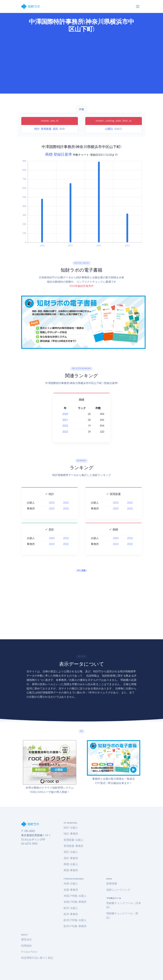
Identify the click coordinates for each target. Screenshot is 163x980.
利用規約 (26, 946)
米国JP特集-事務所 (75, 902)
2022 (65, 426)
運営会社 (26, 940)
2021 (65, 420)
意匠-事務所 (71, 858)
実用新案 (46, 129)
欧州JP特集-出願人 (75, 920)
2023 (65, 432)
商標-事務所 (71, 870)
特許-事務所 (71, 834)
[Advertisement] (81, 62)
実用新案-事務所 (74, 846)
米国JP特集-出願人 (75, 896)
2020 (65, 414)
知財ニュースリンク (118, 890)
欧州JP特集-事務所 (75, 926)
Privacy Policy (29, 952)
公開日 (109, 129)
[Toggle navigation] (138, 6)
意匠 (55, 129)
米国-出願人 (71, 884)
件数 (82, 109)
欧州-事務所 (71, 914)
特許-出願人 (71, 828)
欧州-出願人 (71, 908)
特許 (37, 129)
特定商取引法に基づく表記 (37, 958)
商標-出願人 (71, 864)
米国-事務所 (71, 890)
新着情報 (112, 884)
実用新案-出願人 (74, 840)
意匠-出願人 (71, 852)
